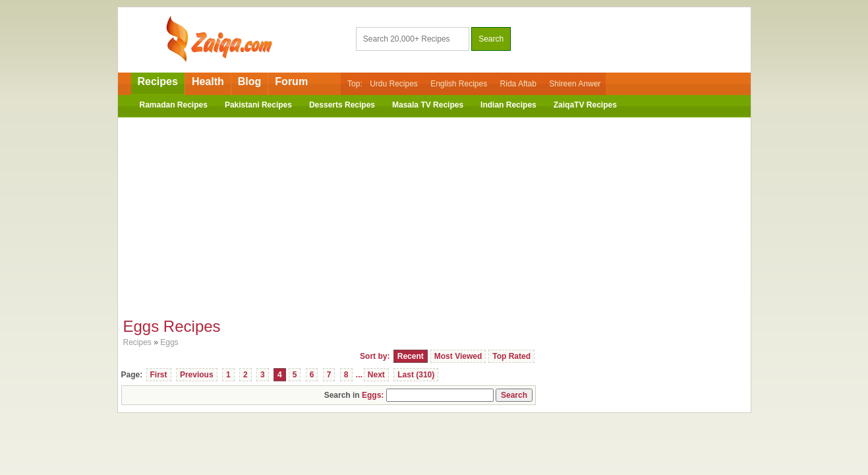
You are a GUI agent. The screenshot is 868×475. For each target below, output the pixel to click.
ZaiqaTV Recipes (585, 105)
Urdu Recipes (394, 84)
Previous (197, 375)
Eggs (169, 342)
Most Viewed (458, 356)
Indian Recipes (508, 105)
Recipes (158, 81)
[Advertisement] (434, 213)
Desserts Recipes (342, 105)
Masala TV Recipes (428, 105)
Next (376, 375)
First (159, 375)
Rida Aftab (518, 84)
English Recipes (459, 84)
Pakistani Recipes (258, 105)
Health (208, 81)
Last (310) (416, 375)
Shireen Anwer (575, 84)
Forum (291, 81)
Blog (250, 81)
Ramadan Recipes (174, 105)
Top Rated (511, 356)
